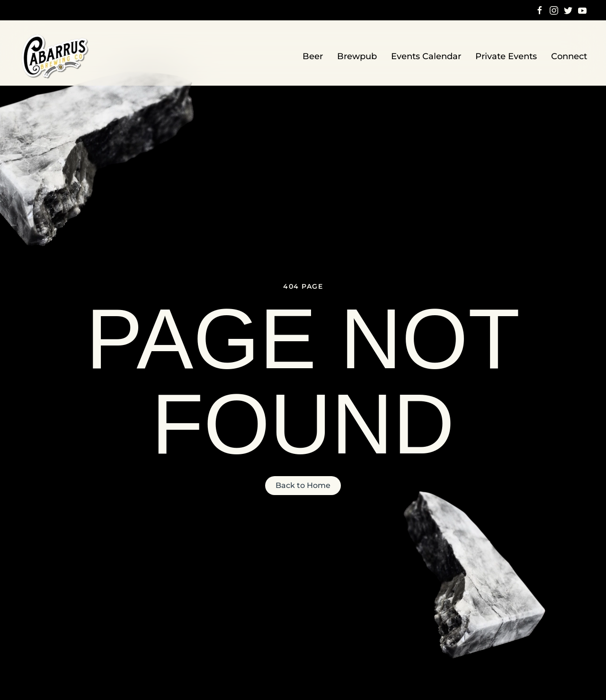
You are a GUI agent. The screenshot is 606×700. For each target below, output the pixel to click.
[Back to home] (56, 57)
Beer (313, 56)
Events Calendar (426, 56)
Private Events (506, 56)
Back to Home (303, 485)
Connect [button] (569, 56)
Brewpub (357, 56)
